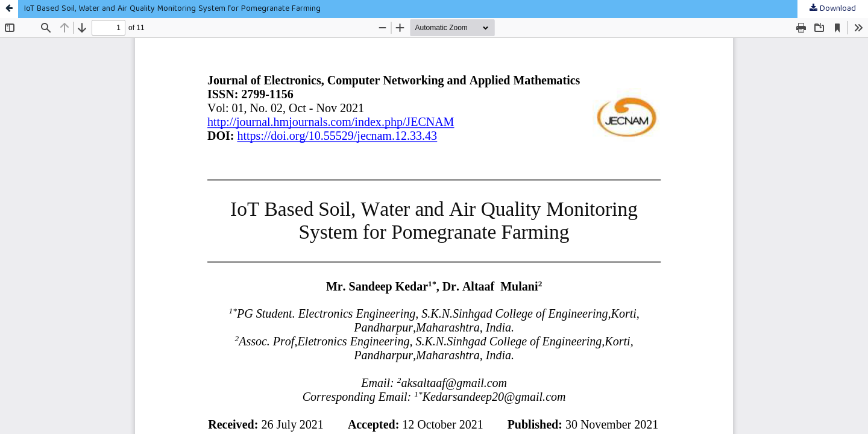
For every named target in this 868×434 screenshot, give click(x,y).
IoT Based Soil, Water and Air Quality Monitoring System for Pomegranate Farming (172, 9)
